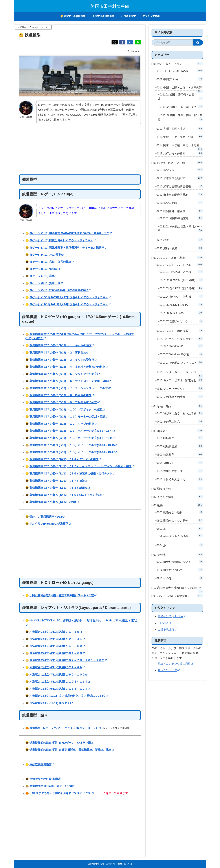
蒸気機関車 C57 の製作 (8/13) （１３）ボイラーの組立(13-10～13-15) (74, 445)
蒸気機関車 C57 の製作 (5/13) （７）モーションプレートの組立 (70, 388)
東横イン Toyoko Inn (171, 616)
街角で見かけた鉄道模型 (46, 779)
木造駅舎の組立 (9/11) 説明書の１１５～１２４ (60, 689)
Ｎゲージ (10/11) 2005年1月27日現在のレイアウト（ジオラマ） (70, 297)
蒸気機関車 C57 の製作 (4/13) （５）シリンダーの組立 (65, 374)
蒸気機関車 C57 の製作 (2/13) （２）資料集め (59, 353)
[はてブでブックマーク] (130, 42)
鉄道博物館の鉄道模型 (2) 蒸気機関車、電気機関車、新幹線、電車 (72, 750)
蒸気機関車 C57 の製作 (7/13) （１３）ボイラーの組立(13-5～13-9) (72, 438)
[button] (198, 42)
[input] (172, 42)
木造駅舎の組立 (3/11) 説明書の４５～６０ (57, 646)
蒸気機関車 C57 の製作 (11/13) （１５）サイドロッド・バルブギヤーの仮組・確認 (82, 466)
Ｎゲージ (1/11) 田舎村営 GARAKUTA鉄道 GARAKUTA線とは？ (71, 233)
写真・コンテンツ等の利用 (175, 664)
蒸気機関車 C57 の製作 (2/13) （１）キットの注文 (62, 345)
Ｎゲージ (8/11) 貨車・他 (46, 283)
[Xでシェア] (115, 42)
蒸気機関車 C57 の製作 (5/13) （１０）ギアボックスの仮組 (67, 410)
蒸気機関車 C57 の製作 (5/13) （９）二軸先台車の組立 (65, 402)
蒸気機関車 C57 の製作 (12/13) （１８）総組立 (60, 488)
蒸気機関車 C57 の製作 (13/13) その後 (54, 502)
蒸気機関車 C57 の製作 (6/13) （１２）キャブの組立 (63, 424)
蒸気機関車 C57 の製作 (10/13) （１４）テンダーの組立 (65, 459)
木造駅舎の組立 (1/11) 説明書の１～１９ (56, 632)
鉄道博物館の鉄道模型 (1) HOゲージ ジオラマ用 (61, 743)
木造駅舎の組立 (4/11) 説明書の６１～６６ (57, 653)
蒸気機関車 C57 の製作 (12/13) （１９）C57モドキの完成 (66, 495)
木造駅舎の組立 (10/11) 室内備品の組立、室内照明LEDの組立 (69, 696)
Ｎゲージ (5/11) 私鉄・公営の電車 (52, 262)
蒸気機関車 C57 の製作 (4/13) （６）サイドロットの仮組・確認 (70, 381)
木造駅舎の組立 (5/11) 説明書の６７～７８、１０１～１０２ (68, 660)
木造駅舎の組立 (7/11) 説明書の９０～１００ (59, 675)
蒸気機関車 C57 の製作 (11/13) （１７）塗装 (58, 481)
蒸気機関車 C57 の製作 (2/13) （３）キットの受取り (63, 360)
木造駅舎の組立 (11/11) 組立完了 (51, 703)
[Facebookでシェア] (122, 42)
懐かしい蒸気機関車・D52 (47, 517)
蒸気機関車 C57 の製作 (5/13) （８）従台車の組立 (62, 395)
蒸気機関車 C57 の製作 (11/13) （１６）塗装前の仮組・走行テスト (72, 474)
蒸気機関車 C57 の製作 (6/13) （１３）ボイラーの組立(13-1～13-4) (72, 431)
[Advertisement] (80, 149)
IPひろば (164, 623)
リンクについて (169, 670)
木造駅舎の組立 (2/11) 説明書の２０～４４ (57, 639)
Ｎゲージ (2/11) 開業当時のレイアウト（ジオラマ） (63, 240)
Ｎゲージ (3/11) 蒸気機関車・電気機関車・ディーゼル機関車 (68, 248)
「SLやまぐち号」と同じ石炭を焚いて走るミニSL (62, 793)
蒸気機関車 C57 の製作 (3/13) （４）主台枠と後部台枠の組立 (69, 367)
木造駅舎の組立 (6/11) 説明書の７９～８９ (57, 667)
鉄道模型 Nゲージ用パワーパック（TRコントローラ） (65, 728)
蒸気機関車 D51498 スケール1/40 (52, 786)
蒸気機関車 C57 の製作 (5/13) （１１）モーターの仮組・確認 (69, 417)
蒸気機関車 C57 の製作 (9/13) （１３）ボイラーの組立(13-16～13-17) (74, 452)
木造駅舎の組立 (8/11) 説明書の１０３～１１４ (60, 682)
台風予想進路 (167, 630)
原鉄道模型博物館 (42, 764)
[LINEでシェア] (138, 42)
